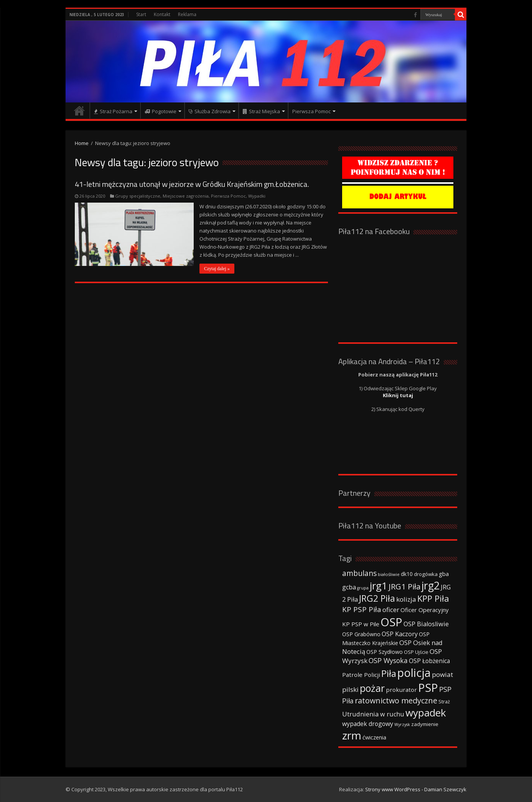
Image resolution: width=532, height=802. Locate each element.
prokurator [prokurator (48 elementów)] (401, 690)
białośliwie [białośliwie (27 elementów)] (389, 574)
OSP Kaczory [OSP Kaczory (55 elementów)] (400, 634)
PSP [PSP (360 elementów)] (428, 688)
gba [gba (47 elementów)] (444, 574)
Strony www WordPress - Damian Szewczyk (416, 789)
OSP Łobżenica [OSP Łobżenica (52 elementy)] (429, 661)
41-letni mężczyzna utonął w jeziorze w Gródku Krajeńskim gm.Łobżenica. (192, 184)
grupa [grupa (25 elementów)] (363, 588)
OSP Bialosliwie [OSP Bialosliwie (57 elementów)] (426, 624)
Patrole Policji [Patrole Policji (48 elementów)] (361, 675)
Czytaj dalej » (217, 269)
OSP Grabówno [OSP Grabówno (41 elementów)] (361, 634)
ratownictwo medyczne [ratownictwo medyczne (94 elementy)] (396, 701)
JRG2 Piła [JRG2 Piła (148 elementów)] (377, 598)
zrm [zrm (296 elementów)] (352, 735)
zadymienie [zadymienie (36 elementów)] (425, 724)
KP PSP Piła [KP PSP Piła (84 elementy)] (362, 609)
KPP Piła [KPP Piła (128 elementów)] (433, 598)
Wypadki (257, 196)
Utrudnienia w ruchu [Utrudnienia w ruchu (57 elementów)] (373, 714)
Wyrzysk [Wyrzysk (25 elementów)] (402, 724)
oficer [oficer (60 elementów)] (391, 610)
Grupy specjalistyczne (138, 196)
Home (82, 143)
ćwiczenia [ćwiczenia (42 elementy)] (374, 737)
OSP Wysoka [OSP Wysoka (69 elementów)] (388, 660)
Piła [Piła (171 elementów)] (389, 673)
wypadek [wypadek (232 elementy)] (426, 713)
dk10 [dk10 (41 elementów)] (407, 574)
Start (141, 14)
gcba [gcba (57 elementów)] (349, 587)
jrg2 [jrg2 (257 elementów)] (431, 585)
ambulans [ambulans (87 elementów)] (359, 573)
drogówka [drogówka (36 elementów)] (426, 574)
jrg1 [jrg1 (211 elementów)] (379, 586)
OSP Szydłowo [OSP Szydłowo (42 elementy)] (385, 652)
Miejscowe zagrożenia (186, 196)
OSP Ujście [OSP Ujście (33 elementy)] (416, 652)
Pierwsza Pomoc (228, 196)
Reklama (187, 14)
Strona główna (79, 111)
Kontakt (162, 14)
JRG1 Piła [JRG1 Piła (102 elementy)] (404, 586)
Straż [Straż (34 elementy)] (444, 701)
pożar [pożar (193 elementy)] (372, 688)
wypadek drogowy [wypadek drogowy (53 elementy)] (368, 724)
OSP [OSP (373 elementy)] (391, 622)
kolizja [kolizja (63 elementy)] (406, 599)
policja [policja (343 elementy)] (414, 672)
